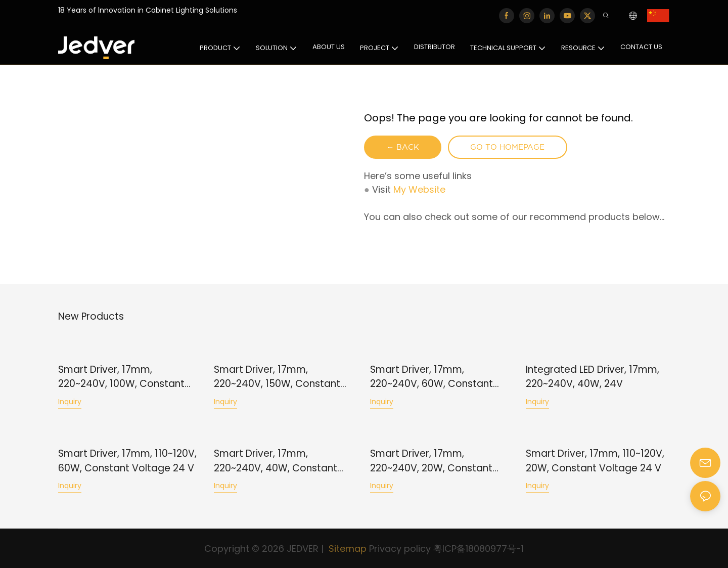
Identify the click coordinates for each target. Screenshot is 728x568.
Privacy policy (400, 549)
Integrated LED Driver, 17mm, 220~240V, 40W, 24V (593, 377)
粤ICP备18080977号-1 (479, 549)
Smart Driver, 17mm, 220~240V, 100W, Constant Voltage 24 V (121, 377)
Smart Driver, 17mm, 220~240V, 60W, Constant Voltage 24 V (431, 377)
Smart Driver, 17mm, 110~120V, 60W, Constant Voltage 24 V (127, 461)
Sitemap (346, 549)
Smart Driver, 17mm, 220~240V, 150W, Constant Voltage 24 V (277, 377)
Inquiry (70, 402)
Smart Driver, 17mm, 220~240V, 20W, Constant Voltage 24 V (431, 461)
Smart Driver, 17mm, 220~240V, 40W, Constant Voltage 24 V (276, 461)
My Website (419, 190)
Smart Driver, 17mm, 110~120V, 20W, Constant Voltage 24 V (595, 461)
